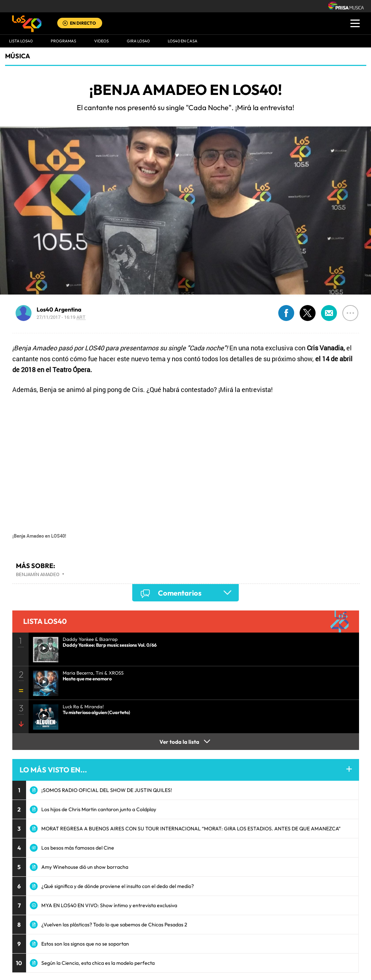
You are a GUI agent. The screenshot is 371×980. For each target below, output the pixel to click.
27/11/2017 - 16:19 (61, 317)
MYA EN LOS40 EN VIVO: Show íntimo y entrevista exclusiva (109, 905)
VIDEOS (101, 41)
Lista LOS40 (21, 41)
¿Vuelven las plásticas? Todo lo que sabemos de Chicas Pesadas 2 (114, 925)
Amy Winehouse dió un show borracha (85, 867)
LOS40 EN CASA (183, 41)
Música (18, 56)
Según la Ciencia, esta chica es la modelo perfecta (98, 963)
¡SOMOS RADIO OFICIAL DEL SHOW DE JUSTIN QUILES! (107, 790)
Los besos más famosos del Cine (78, 848)
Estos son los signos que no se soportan (85, 944)
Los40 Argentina (59, 309)
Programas (63, 41)
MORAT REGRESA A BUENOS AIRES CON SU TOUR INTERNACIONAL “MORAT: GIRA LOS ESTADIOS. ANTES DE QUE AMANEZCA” (191, 829)
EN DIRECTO (83, 23)
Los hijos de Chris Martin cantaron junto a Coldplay (99, 809)
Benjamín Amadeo (38, 574)
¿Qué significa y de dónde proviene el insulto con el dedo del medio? (118, 886)
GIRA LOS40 (138, 41)
